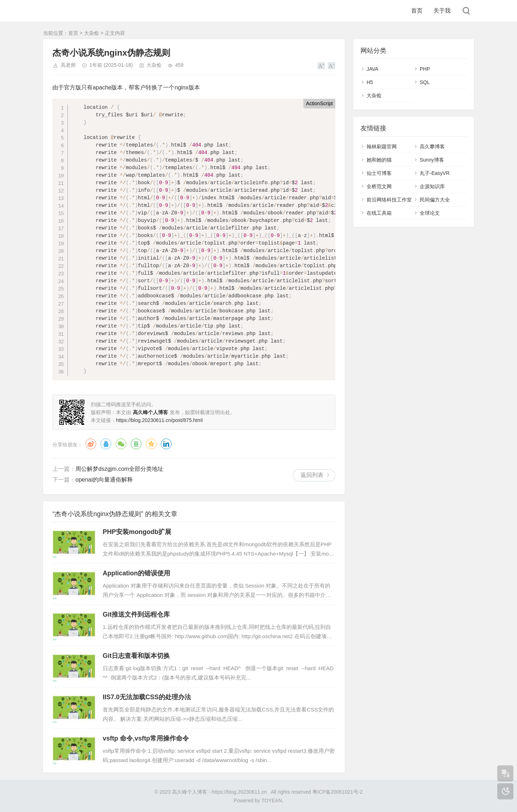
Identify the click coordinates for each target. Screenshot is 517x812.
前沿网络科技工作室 (389, 200)
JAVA (372, 69)
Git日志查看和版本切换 (136, 656)
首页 (417, 11)
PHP (425, 69)
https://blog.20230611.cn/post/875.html (159, 420)
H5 (370, 82)
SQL (425, 82)
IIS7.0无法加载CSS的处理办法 (147, 697)
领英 (166, 444)
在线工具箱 (379, 213)
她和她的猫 (379, 160)
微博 (91, 444)
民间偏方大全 (435, 200)
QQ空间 (151, 444)
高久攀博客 (432, 147)
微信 (121, 444)
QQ (106, 444)
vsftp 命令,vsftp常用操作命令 (146, 738)
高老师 (68, 65)
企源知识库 (432, 186)
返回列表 (312, 475)
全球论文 (430, 213)
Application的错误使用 (136, 573)
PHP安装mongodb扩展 (137, 532)
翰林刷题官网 (382, 147)
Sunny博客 (432, 160)
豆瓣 (136, 444)
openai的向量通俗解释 (104, 480)
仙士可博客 (379, 173)
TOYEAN (272, 801)
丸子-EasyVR (435, 173)
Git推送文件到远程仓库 (136, 614)
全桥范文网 (379, 186)
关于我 (442, 11)
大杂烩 (92, 33)
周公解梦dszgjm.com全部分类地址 (119, 469)
